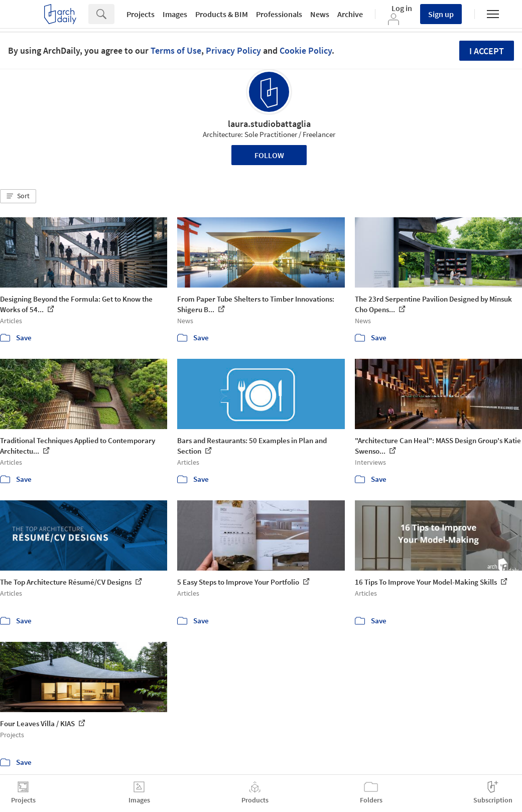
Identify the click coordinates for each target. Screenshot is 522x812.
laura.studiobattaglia (269, 124)
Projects (141, 14)
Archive (350, 14)
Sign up (441, 14)
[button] (18, 196)
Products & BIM (222, 14)
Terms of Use (176, 50)
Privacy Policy (233, 50)
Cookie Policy (306, 50)
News (320, 14)
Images (175, 14)
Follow (269, 155)
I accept (487, 51)
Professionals (279, 14)
